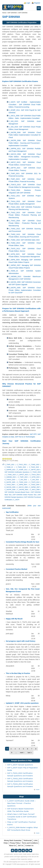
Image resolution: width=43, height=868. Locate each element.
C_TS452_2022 (21, 467)
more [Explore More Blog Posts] (38, 833)
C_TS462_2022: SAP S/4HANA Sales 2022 (24, 240)
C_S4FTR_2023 (34, 470)
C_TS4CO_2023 (10, 480)
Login (28, 3)
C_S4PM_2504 (22, 485)
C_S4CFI (16, 500)
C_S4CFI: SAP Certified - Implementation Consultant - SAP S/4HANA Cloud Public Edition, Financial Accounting (25, 104)
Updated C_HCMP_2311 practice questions (22, 703)
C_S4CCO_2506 (22, 487)
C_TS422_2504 (34, 485)
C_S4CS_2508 (35, 490)
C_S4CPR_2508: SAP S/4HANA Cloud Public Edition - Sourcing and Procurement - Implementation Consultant (25, 143)
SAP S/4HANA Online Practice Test (25, 495)
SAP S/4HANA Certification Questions (17, 472)
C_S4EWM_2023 (10, 477)
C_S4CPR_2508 (10, 490)
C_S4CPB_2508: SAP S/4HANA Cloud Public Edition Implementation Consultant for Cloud (25, 135)
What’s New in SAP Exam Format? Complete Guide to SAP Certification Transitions (22, 817)
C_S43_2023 (35, 480)
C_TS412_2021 (22, 465)
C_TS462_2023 (11, 475)
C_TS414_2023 (35, 475)
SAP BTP (33, 434)
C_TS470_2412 (34, 482)
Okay (5, 459)
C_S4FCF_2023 (23, 475)
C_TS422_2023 (36, 472)
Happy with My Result (14, 619)
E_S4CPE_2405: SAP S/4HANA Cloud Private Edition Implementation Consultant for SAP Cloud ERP (25, 290)
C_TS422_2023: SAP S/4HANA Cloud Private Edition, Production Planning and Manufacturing (25, 215)
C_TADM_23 (9, 467)
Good (7, 459)
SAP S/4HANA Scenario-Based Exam (17, 492)
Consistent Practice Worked (17, 569)
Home (4, 13)
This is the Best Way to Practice (18, 673)
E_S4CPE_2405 (10, 482)
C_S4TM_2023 (35, 477)
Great (9, 459)
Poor (3, 459)
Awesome (11, 459)
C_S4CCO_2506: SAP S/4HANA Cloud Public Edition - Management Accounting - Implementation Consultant (25, 157)
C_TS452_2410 (22, 482)
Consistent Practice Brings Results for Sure (23, 542)
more (38, 790)
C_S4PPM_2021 (10, 470)
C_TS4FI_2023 (23, 477)
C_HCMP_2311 (22, 470)
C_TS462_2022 (34, 465)
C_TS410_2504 (10, 485)
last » (30, 752)
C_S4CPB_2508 (23, 490)
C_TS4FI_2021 (9, 465)
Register (37, 3)
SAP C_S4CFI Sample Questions (20, 765)
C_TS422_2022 (34, 467)
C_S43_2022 (23, 480)
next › (22, 752)
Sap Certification (12, 512)
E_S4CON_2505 (10, 487)
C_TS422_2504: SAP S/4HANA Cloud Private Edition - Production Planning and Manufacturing (25, 223)
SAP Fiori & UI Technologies (25, 437)
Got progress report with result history (21, 641)
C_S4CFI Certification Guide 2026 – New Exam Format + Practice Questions (22, 803)
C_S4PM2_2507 (34, 487)
